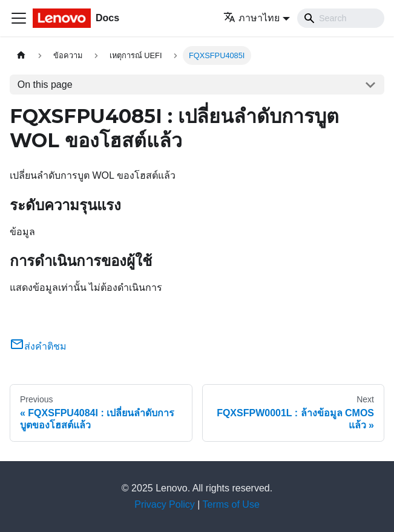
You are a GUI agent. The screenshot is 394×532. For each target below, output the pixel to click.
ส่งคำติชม (38, 346)
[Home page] (21, 55)
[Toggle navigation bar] (19, 18)
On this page (45, 85)
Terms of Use (231, 504)
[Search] (341, 18)
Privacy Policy (165, 504)
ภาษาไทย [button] (251, 18)
